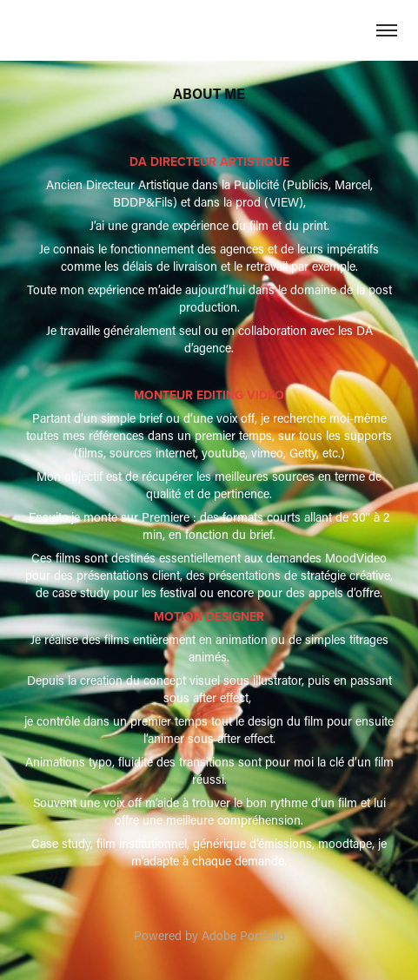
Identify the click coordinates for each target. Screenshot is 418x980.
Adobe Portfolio (243, 935)
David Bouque (209, 30)
